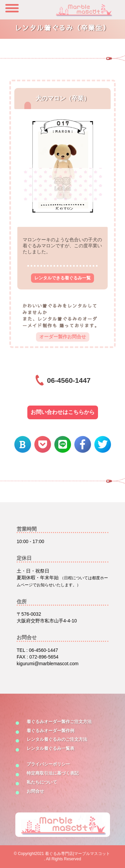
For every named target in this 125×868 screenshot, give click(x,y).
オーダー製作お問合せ (63, 337)
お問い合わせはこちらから (63, 412)
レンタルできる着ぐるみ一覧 (62, 278)
